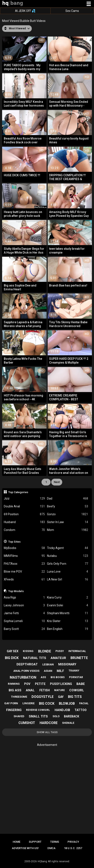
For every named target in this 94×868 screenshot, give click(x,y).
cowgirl (77, 690)
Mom (68, 530)
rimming (14, 684)
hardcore (49, 723)
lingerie (28, 703)
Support (35, 842)
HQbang (42, 861)
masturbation (23, 677)
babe (81, 684)
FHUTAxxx (24, 564)
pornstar (76, 677)
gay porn (11, 703)
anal (30, 690)
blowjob (67, 704)
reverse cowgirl (38, 710)
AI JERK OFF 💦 (25, 11)
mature (59, 690)
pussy (60, 651)
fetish (45, 690)
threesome (19, 697)
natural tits (35, 658)
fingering (14, 710)
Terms (55, 842)
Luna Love (68, 572)
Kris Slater (68, 621)
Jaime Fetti (24, 613)
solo (56, 716)
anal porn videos (26, 671)
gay (61, 697)
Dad (68, 499)
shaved (19, 716)
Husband (24, 522)
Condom (24, 530)
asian (48, 671)
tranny (74, 671)
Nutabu (68, 556)
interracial (77, 651)
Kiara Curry (68, 598)
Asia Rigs (24, 598)
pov (27, 684)
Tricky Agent (68, 548)
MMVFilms (24, 556)
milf (60, 671)
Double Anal (24, 506)
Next (57, 482)
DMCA (51, 848)
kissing (28, 651)
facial (84, 703)
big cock (47, 704)
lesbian (48, 664)
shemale (68, 723)
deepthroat (27, 664)
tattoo (81, 710)
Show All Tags (47, 732)
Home (17, 842)
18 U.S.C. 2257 (73, 848)
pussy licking (61, 684)
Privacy (73, 842)
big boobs (58, 677)
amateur (58, 658)
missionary (67, 664)
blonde (45, 651)
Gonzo (68, 514)
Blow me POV (24, 572)
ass (43, 677)
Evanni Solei (68, 605)
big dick (12, 658)
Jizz (24, 499)
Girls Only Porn (68, 564)
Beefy (68, 506)
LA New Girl (68, 579)
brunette (79, 658)
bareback (72, 716)
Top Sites (14, 542)
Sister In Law (68, 522)
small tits (38, 716)
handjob (62, 710)
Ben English (68, 629)
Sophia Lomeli (24, 621)
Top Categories (18, 492)
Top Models (16, 591)
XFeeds (24, 579)
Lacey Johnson (24, 605)
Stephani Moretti (68, 613)
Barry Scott (24, 629)
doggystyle (43, 697)
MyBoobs (24, 548)
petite (40, 684)
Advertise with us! (25, 848)
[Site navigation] (89, 4)
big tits (75, 697)
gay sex (13, 651)
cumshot (27, 723)
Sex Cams (72, 11)
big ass (15, 690)
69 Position (24, 514)
